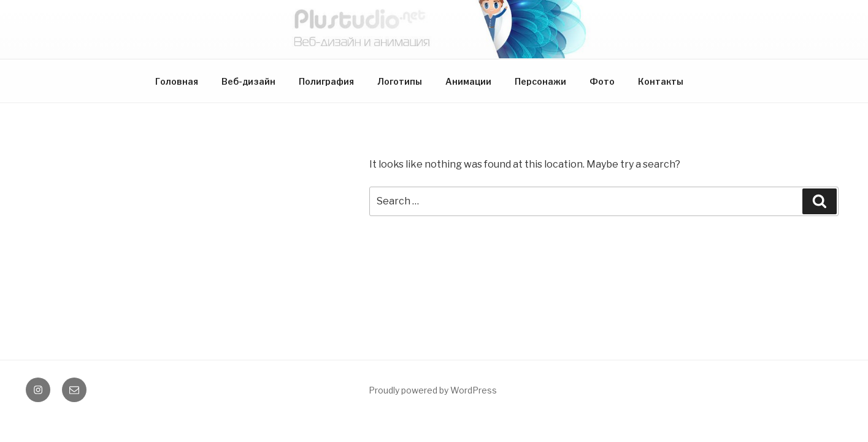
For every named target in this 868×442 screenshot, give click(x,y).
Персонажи (540, 81)
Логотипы (400, 81)
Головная (177, 81)
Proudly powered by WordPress (433, 390)
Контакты (661, 81)
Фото (602, 81)
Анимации (468, 81)
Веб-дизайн (248, 81)
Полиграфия (326, 81)
